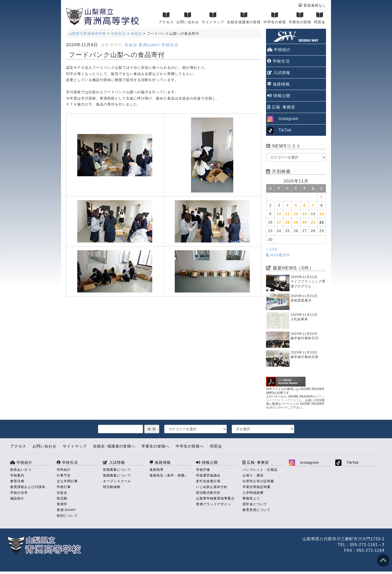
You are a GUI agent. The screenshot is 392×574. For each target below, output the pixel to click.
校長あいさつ (21, 470)
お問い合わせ (188, 18)
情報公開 (279, 96)
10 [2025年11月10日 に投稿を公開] (279, 214)
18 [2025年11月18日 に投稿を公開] (287, 222)
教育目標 (17, 481)
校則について (67, 516)
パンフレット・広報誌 (260, 470)
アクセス (166, 18)
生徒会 (131, 45)
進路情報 (278, 84)
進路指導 (156, 470)
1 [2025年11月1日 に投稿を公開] (322, 197)
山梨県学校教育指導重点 (215, 498)
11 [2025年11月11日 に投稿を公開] (287, 214)
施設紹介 (17, 498)
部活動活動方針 (208, 493)
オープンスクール (117, 481)
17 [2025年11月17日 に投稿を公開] (279, 222)
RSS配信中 (278, 255)
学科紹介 (64, 470)
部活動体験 (112, 487)
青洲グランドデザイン (213, 504)
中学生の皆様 (275, 18)
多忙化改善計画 (208, 481)
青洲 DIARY (66, 510)
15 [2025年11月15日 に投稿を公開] (321, 214)
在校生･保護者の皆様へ (114, 446)
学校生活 (170, 45)
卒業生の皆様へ (155, 446)
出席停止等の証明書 (258, 481)
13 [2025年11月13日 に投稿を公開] (304, 214)
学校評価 (203, 470)
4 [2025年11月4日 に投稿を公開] (287, 205)
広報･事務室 (281, 107)
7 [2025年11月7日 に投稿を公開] (313, 205)
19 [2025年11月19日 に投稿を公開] (296, 222)
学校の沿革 (19, 493)
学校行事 (64, 487)
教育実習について (256, 510)
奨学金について (255, 504)
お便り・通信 (253, 475)
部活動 (62, 498)
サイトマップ (213, 18)
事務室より (251, 498)
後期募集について (117, 475)
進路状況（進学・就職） (169, 475)
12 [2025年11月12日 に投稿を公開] (296, 214)
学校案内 (17, 475)
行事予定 (64, 475)
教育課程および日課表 (28, 487)
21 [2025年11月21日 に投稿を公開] (313, 222)
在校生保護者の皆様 (244, 18)
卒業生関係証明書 (256, 487)
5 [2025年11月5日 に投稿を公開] (296, 205)
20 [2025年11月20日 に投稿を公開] (304, 222)
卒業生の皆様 (300, 18)
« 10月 (272, 249)
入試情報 (279, 73)
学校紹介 (279, 50)
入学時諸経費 (253, 493)
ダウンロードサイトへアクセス (295, 398)
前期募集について (117, 470)
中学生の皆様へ (190, 446)
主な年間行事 (67, 481)
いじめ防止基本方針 (212, 487)
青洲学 (62, 504)
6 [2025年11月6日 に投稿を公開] (305, 205)
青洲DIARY (149, 45)
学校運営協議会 (208, 475)
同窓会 (320, 18)
